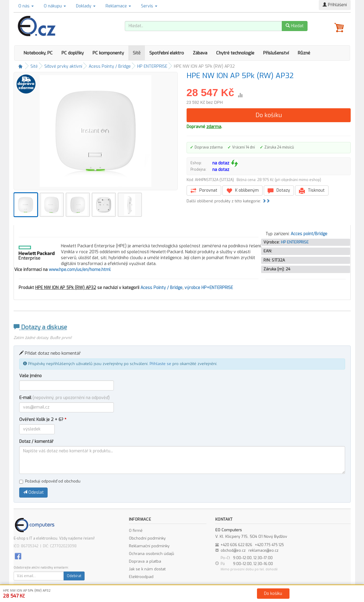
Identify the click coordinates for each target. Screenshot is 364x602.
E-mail (64, 398)
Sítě (137, 53)
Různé (304, 53)
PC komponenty (108, 53)
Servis (149, 6)
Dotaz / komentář (36, 442)
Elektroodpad (141, 577)
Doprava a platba (145, 561)
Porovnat (204, 191)
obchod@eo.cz (233, 551)
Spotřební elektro (167, 53)
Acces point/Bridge (309, 234)
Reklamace (118, 6)
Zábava (200, 53)
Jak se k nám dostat (147, 569)
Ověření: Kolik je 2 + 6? (43, 420)
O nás (26, 6)
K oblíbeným (242, 191)
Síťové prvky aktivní (63, 66)
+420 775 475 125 (269, 545)
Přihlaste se (160, 364)
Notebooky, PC (38, 53)
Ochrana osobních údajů (152, 554)
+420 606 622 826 (236, 545)
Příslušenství (276, 53)
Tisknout (312, 191)
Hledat (295, 26)
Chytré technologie (235, 53)
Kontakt (249, 596)
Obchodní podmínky (147, 538)
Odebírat (74, 576)
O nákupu (55, 6)
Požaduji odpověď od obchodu (50, 481)
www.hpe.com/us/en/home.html (80, 270)
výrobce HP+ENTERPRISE (209, 288)
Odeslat (33, 492)
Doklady (86, 6)
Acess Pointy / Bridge (110, 66)
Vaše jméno (30, 376)
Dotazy (279, 191)
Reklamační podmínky (149, 546)
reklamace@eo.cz (263, 551)
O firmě (136, 531)
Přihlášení (335, 5)
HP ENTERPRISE (152, 66)
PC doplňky (73, 53)
